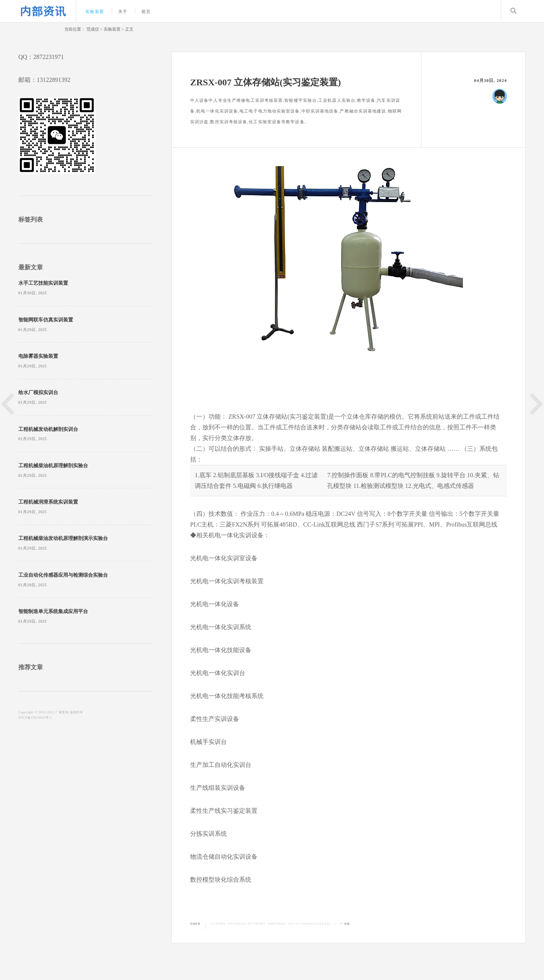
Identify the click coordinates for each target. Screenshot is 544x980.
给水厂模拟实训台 (38, 393)
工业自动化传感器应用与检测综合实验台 (63, 575)
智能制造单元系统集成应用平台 (53, 611)
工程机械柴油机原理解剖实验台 (53, 466)
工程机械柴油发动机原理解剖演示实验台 (63, 538)
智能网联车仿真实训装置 (46, 320)
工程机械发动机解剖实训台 (48, 429)
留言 (146, 11)
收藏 (347, 924)
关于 (123, 11)
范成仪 (93, 29)
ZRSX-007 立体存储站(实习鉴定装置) (309, 924)
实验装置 (94, 11)
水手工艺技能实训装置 (43, 283)
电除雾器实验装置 (38, 356)
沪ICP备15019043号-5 (35, 718)
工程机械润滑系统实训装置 (48, 502)
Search (513, 11)
